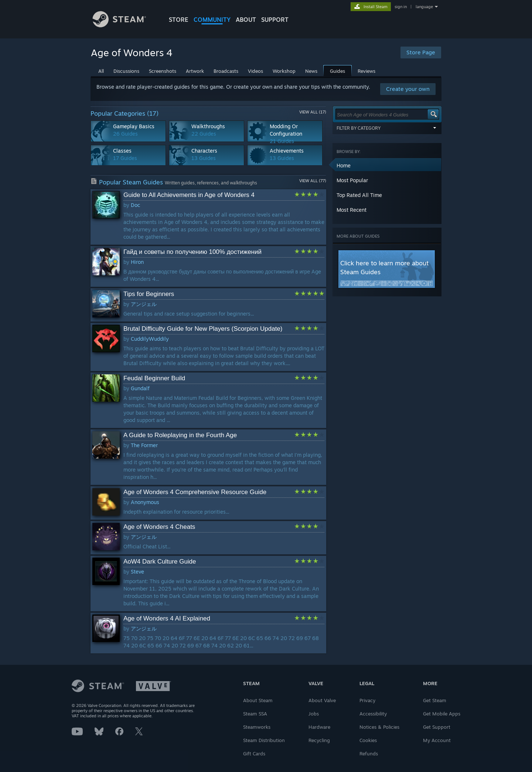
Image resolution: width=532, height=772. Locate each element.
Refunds (369, 754)
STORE (179, 20)
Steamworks (257, 727)
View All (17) (313, 112)
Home (344, 165)
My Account (437, 740)
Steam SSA (255, 714)
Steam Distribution (264, 740)
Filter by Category (387, 128)
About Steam (258, 700)
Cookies (368, 740)
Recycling (319, 740)
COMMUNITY (212, 20)
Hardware (319, 727)
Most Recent (352, 210)
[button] (387, 166)
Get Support (437, 727)
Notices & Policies (379, 727)
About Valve (322, 700)
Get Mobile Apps (442, 714)
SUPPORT (275, 20)
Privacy (367, 700)
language (424, 7)
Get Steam (435, 700)
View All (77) (313, 181)
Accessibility (373, 714)
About (246, 20)
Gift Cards (254, 754)
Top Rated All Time (359, 195)
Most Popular (352, 180)
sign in (401, 7)
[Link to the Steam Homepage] (125, 25)
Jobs (314, 714)
